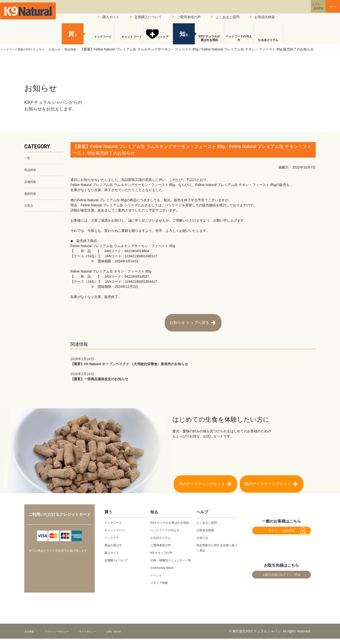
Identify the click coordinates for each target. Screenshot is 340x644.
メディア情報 (161, 588)
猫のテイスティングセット (268, 477)
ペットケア (158, 40)
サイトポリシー (105, 636)
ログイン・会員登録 (281, 528)
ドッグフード (99, 40)
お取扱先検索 (265, 17)
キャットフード (129, 40)
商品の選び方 (115, 540)
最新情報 (31, 196)
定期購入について (148, 17)
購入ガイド (111, 17)
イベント (157, 580)
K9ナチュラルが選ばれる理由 (209, 38)
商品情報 (81, 49)
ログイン (295, 11)
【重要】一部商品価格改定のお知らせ (193, 371)
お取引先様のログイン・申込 (281, 577)
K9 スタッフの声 (163, 553)
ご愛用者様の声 (189, 17)
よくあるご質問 (228, 17)
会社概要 (31, 636)
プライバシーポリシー (65, 636)
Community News (164, 573)
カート (323, 10)
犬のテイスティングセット (202, 477)
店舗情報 (31, 184)
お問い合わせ (137, 636)
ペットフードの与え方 (239, 38)
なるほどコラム (268, 40)
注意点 (29, 209)
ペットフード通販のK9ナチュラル (26, 49)
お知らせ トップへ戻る (189, 320)
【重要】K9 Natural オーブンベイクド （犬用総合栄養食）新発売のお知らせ (193, 356)
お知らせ (63, 49)
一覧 (28, 158)
